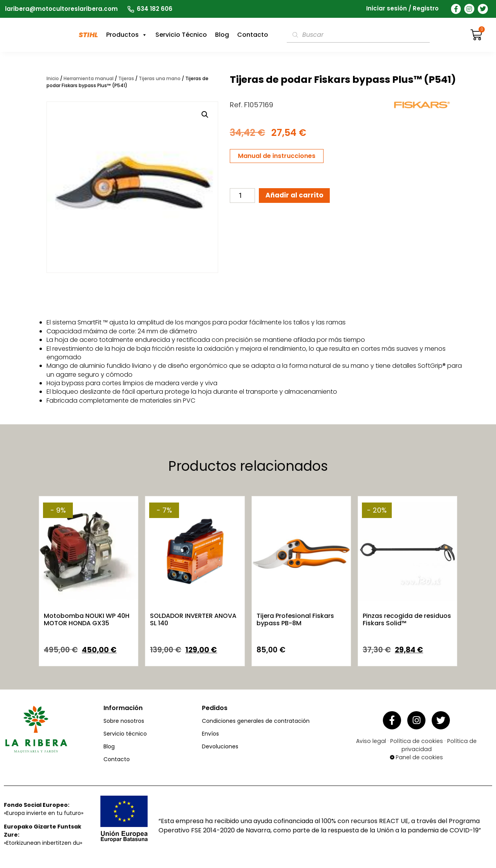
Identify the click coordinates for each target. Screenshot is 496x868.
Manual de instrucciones (277, 156)
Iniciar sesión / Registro (402, 9)
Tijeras (126, 78)
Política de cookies (417, 738)
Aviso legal (371, 738)
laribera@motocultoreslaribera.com (61, 9)
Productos (127, 35)
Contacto (253, 35)
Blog (222, 35)
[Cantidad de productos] (242, 196)
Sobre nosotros (124, 721)
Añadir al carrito (298, 196)
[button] (205, 115)
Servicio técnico (125, 734)
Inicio (53, 78)
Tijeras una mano (160, 78)
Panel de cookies (419, 755)
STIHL (88, 35)
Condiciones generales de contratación (256, 721)
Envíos (210, 734)
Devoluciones (220, 746)
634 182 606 (155, 9)
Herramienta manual (89, 78)
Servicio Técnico (181, 35)
